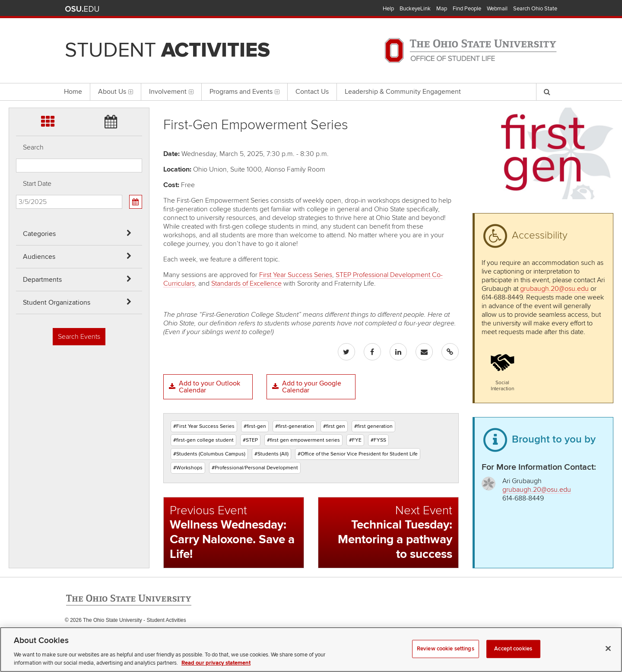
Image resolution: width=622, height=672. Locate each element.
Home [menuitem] (73, 92)
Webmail (497, 9)
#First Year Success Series (204, 426)
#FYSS (378, 440)
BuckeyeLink (415, 9)
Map (442, 9)
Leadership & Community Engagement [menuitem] (403, 92)
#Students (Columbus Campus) (209, 454)
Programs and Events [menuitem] (244, 92)
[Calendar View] (136, 202)
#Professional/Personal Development (255, 468)
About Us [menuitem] (116, 92)
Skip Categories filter (16, 7)
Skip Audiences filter (16, 30)
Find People (467, 9)
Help (388, 9)
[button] (502, 369)
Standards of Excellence (246, 283)
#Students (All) (271, 454)
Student (167, 50)
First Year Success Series (296, 275)
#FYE (355, 440)
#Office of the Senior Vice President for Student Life (358, 454)
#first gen (334, 426)
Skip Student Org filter (16, 75)
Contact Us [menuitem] (312, 92)
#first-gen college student (203, 440)
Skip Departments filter (16, 53)
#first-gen (255, 426)
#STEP (250, 440)
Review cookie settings (446, 657)
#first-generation (295, 426)
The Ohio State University (82, 9)
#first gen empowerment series (303, 440)
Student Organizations (57, 303)
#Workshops (188, 468)
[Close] (608, 657)
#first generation (373, 426)
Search (33, 147)
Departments (42, 280)
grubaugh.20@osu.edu (554, 289)
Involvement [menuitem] (171, 92)
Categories (39, 234)
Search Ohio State (535, 9)
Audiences (39, 257)
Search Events (79, 337)
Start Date (37, 184)
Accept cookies (513, 657)
